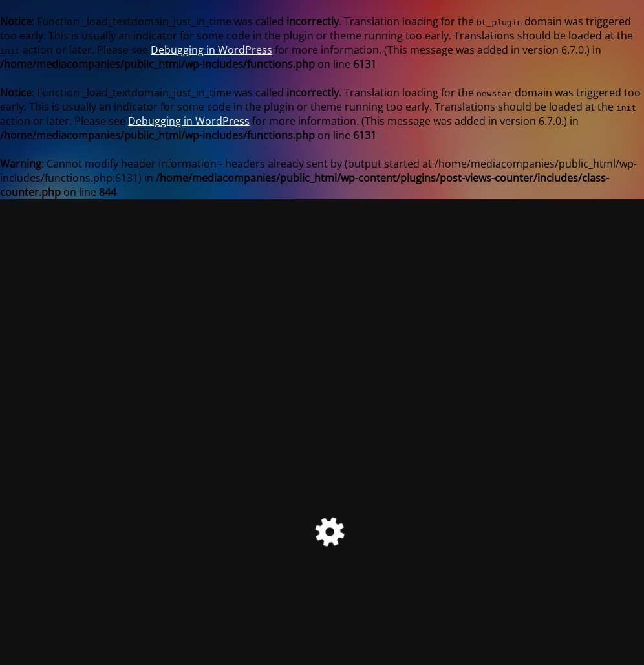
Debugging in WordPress (211, 50)
